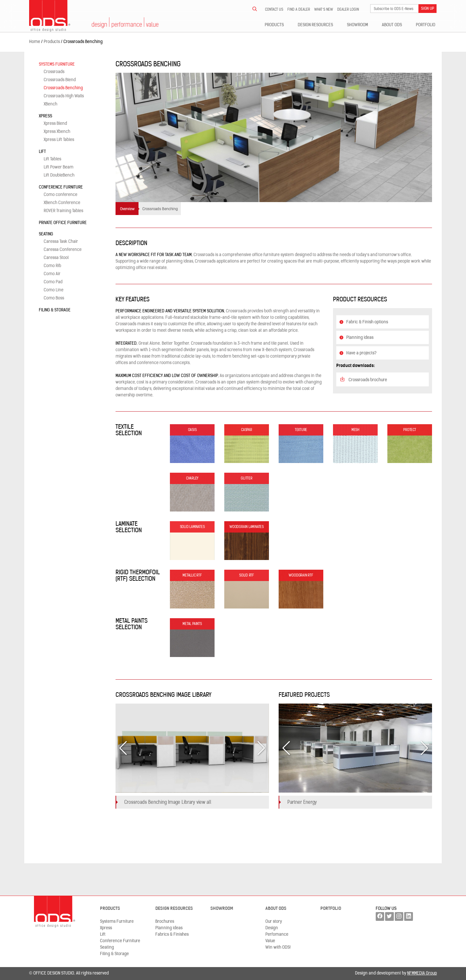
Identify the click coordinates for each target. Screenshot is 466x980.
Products (274, 25)
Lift (42, 152)
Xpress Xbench (57, 132)
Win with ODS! (278, 948)
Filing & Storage (55, 310)
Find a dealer (299, 10)
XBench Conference (62, 203)
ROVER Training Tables (63, 211)
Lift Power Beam (59, 167)
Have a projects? (358, 353)
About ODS (392, 25)
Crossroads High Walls (64, 96)
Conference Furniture (61, 187)
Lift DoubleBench (59, 175)
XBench (50, 104)
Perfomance (277, 935)
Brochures (165, 922)
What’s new (324, 10)
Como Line (54, 290)
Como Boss (54, 298)
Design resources (315, 25)
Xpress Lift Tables (59, 140)
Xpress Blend (55, 124)
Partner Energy (302, 803)
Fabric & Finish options (364, 322)
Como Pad (53, 282)
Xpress (45, 116)
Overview (127, 209)
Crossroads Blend (60, 80)
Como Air (52, 274)
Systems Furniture (57, 65)
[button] (261, 748)
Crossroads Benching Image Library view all (168, 803)
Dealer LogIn (348, 10)
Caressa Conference (63, 250)
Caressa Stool (56, 258)
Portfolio (426, 25)
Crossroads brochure (363, 379)
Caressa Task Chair (61, 242)
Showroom (357, 25)
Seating (46, 234)
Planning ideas (356, 338)
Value (270, 941)
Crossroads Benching (63, 88)
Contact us (274, 10)
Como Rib (52, 266)
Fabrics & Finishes (172, 935)
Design (272, 928)
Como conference (61, 195)
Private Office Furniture (63, 223)
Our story (274, 922)
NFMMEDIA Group (422, 973)
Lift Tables (52, 159)
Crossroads (54, 72)
